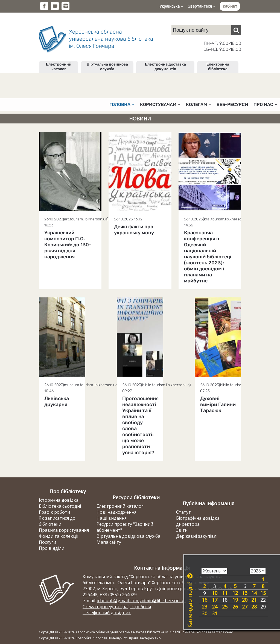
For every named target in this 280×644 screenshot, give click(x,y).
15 (263, 593)
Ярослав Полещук (108, 638)
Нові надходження (116, 512)
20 (245, 600)
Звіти (182, 530)
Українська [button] (171, 6)
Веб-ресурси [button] (232, 104)
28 (254, 607)
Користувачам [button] (160, 104)
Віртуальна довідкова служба (107, 67)
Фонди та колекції (59, 536)
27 (245, 607)
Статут (183, 512)
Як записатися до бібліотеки (57, 521)
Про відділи (52, 548)
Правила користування (64, 530)
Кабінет (230, 6)
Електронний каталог (59, 67)
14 (254, 593)
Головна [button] (122, 104)
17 (215, 600)
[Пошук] (236, 30)
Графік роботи (54, 512)
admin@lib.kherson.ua (163, 601)
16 (205, 600)
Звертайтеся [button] (202, 6)
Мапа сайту (109, 542)
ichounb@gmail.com (118, 601)
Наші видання (112, 518)
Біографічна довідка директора (198, 521)
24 (215, 607)
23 (205, 607)
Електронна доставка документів (165, 67)
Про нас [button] (265, 104)
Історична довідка (59, 500)
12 (235, 593)
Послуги (47, 542)
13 (245, 593)
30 (205, 613)
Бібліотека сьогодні (60, 506)
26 (235, 607)
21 (254, 600)
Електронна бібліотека (218, 67)
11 (225, 593)
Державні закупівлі (197, 536)
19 (235, 600)
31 (215, 613)
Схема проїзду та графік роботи (117, 607)
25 (225, 607)
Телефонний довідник (107, 613)
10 (215, 593)
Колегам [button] (199, 104)
